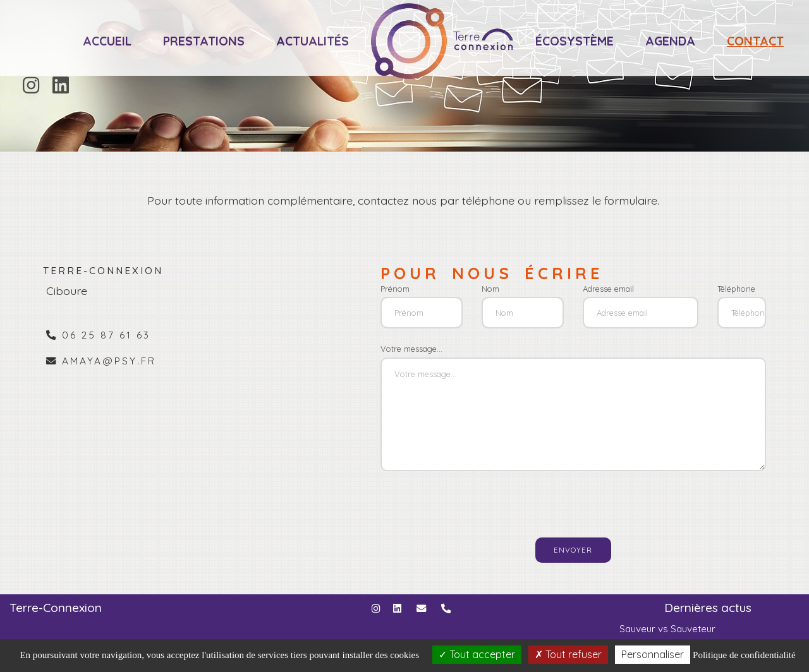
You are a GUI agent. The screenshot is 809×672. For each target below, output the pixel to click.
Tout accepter (477, 654)
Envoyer (573, 550)
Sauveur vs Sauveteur (667, 629)
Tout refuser (568, 654)
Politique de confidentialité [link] (744, 655)
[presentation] (526, 499)
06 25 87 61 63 (106, 335)
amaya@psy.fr (109, 361)
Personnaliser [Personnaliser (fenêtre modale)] (653, 654)
